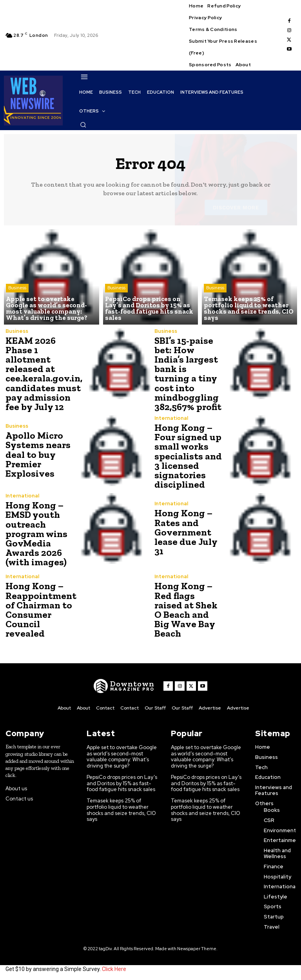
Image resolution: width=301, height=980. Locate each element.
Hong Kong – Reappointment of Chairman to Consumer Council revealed (40, 608)
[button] (83, 125)
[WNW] (124, 685)
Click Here (114, 967)
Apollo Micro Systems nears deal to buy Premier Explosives (37, 454)
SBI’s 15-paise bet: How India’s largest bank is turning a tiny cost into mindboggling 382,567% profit (189, 369)
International (171, 418)
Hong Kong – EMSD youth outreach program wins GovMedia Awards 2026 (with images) (36, 533)
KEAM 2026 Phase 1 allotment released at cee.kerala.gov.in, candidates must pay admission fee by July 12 (43, 373)
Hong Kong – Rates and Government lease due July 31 (185, 531)
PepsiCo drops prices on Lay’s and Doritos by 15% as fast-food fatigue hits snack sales (122, 782)
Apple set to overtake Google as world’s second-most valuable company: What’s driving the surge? (122, 755)
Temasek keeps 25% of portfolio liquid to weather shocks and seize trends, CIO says (121, 808)
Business (17, 289)
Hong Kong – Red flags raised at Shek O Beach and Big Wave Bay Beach (189, 608)
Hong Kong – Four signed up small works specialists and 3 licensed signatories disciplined (188, 455)
